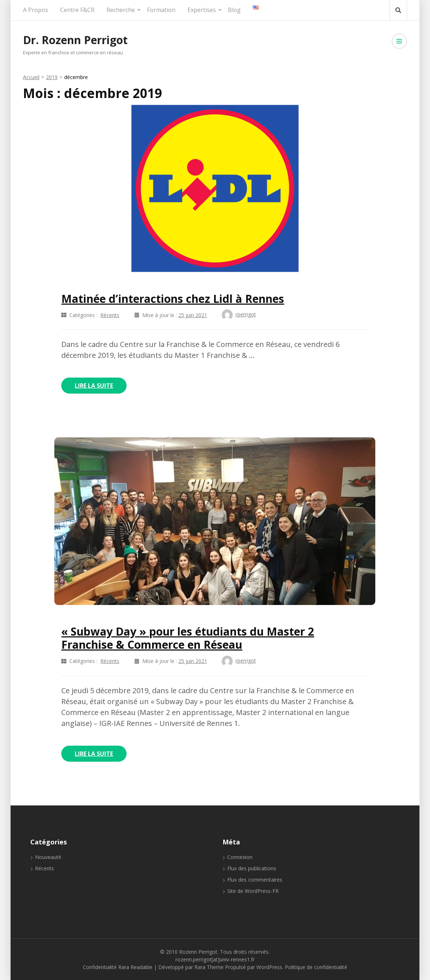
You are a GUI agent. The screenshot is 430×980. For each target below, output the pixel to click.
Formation (161, 10)
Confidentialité (100, 967)
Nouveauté (48, 857)
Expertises (202, 10)
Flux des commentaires (255, 880)
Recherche (121, 10)
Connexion (240, 857)
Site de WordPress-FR (253, 891)
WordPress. (270, 967)
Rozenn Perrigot (198, 952)
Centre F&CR (77, 10)
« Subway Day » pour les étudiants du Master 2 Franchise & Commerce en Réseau (188, 638)
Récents (110, 315)
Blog (234, 10)
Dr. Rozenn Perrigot (75, 40)
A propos (36, 10)
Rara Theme (209, 967)
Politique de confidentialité (316, 967)
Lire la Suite (94, 386)
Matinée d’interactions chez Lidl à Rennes (173, 299)
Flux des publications (252, 868)
